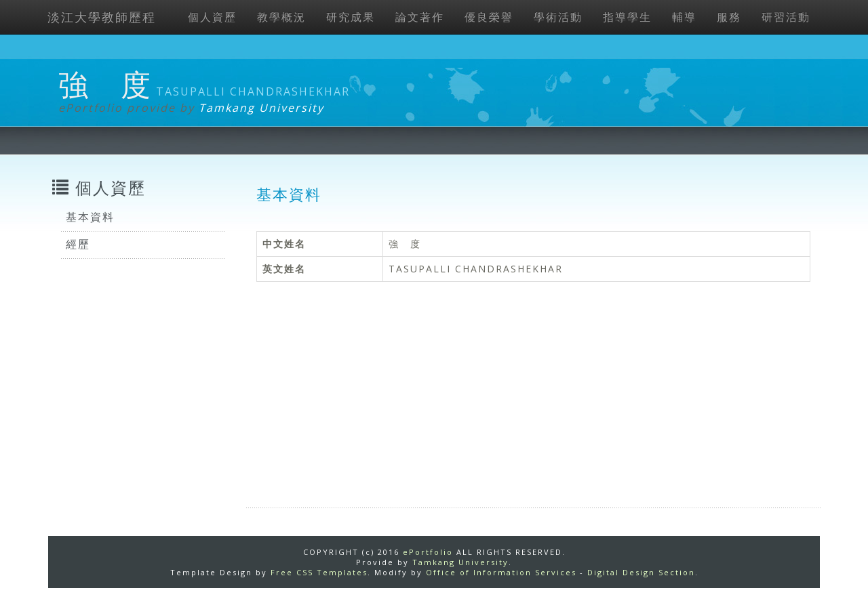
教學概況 (281, 17)
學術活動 (558, 17)
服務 (729, 17)
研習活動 (786, 17)
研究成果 (351, 17)
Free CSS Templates (319, 572)
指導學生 (627, 17)
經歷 (78, 244)
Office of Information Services (501, 572)
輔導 (684, 17)
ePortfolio (428, 552)
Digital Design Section (641, 572)
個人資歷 (212, 17)
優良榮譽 (489, 17)
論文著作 (420, 17)
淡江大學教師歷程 (102, 17)
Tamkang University (261, 108)
